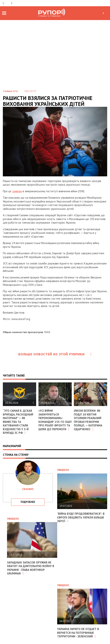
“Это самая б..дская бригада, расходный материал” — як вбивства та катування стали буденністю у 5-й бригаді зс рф (18, 422)
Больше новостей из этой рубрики (55, 354)
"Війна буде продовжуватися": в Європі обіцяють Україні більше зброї (81, 517)
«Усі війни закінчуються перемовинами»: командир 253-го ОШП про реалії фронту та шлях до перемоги (55, 420)
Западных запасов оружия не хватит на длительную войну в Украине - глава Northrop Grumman (31, 568)
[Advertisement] (55, 48)
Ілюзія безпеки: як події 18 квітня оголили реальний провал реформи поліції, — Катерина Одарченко (88, 420)
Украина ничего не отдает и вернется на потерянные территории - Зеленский (78, 633)
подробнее (28, 502)
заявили (17, 191)
